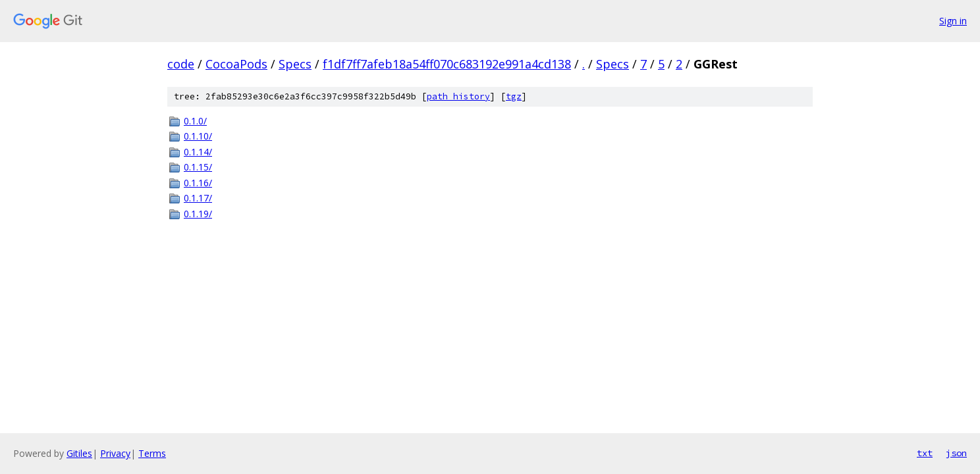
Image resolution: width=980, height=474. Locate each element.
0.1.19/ (198, 214)
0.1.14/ (198, 152)
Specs (295, 64)
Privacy (115, 453)
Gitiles (79, 453)
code (181, 64)
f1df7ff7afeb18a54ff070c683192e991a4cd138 (447, 64)
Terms (152, 453)
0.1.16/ (198, 183)
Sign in (953, 21)
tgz (514, 96)
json (956, 453)
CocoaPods (236, 64)
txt (925, 453)
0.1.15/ (198, 167)
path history (458, 96)
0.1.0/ (195, 121)
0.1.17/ (198, 198)
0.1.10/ (198, 136)
